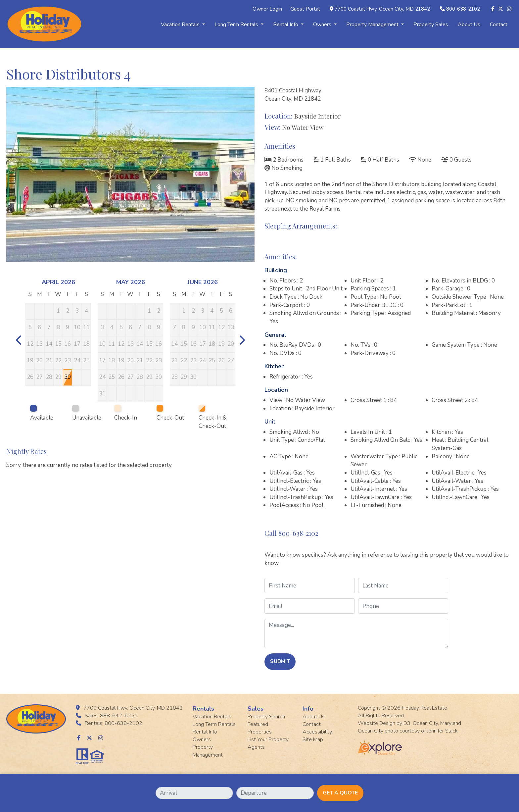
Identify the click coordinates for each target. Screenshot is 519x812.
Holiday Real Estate (425, 708)
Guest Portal (305, 9)
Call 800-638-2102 (291, 533)
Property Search (266, 717)
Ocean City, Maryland (437, 723)
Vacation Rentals (183, 25)
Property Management (375, 25)
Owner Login (267, 9)
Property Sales (431, 25)
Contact (499, 25)
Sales (256, 709)
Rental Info (288, 25)
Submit (280, 661)
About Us (469, 25)
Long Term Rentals (239, 25)
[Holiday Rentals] (44, 24)
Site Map (313, 739)
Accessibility (317, 732)
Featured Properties (260, 728)
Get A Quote (340, 793)
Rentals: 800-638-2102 (114, 723)
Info (308, 709)
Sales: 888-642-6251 (111, 716)
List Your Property (268, 739)
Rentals (203, 709)
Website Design (377, 723)
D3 (407, 723)
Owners (325, 25)
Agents (256, 747)
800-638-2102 (463, 9)
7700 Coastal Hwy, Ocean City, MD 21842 (382, 9)
